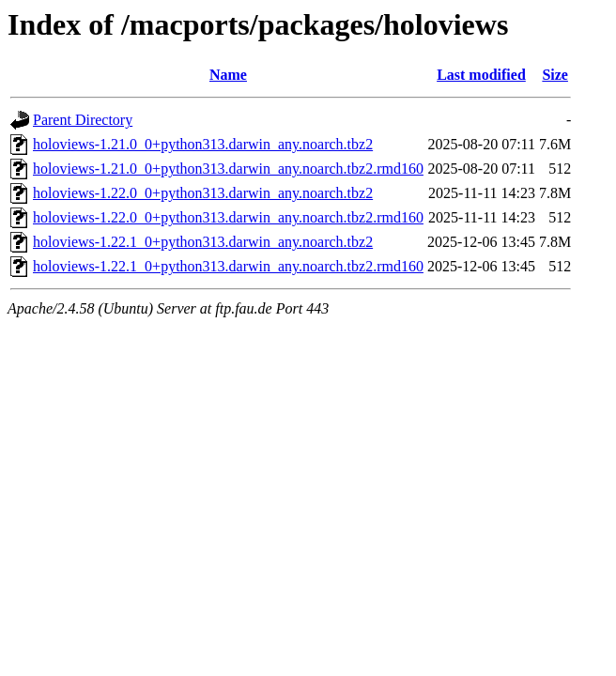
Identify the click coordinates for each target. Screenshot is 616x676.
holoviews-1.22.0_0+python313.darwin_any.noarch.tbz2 (203, 193)
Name (228, 75)
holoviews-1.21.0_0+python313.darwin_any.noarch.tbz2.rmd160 (228, 169)
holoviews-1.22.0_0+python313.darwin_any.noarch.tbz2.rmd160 (228, 217)
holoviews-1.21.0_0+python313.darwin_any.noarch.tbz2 (203, 144)
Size (555, 75)
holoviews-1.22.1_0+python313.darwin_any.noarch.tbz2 (203, 242)
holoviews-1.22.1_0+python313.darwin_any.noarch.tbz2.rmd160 (228, 266)
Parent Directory (83, 120)
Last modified (481, 75)
